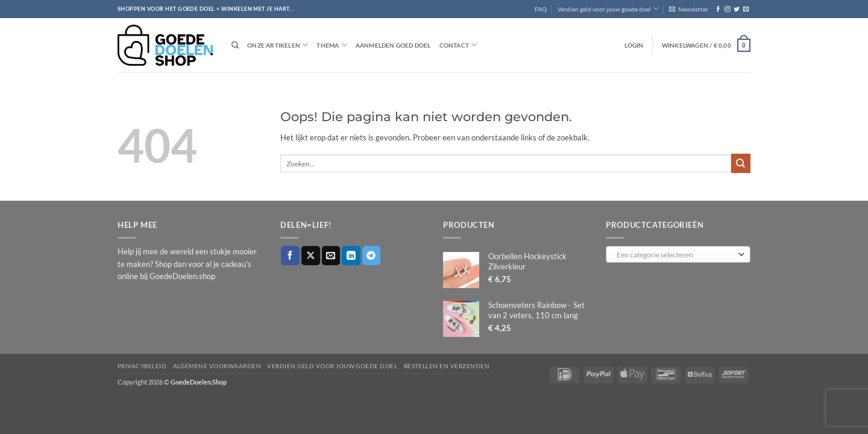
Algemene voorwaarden (217, 366)
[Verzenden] (741, 163)
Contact (458, 45)
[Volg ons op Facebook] (718, 9)
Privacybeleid (142, 366)
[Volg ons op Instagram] (727, 9)
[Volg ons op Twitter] (736, 9)
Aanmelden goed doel (393, 45)
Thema (332, 45)
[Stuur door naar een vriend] (331, 255)
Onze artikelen (278, 45)
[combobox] (678, 254)
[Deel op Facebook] (290, 255)
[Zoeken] (235, 46)
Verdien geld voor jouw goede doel (608, 9)
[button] (689, 9)
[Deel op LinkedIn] (351, 255)
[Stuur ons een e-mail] (746, 9)
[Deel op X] (311, 255)
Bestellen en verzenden (447, 366)
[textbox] (676, 255)
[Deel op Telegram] (372, 255)
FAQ (541, 9)
